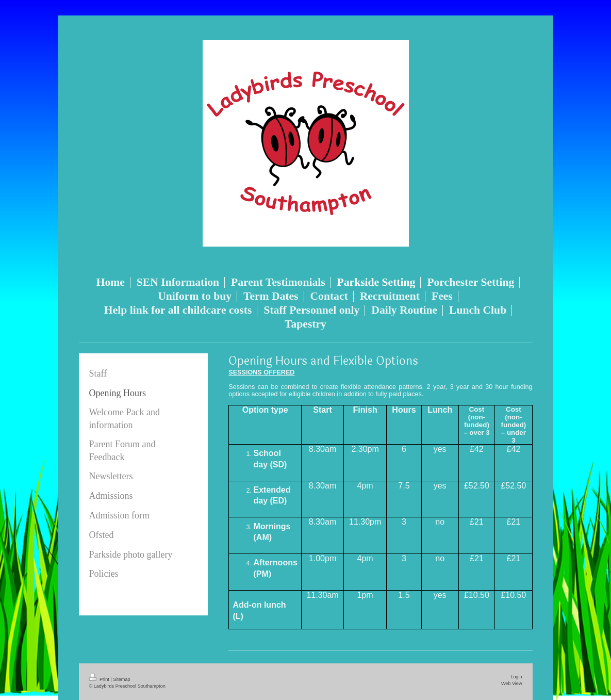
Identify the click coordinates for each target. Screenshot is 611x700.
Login (516, 677)
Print (100, 679)
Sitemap (121, 679)
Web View (512, 683)
